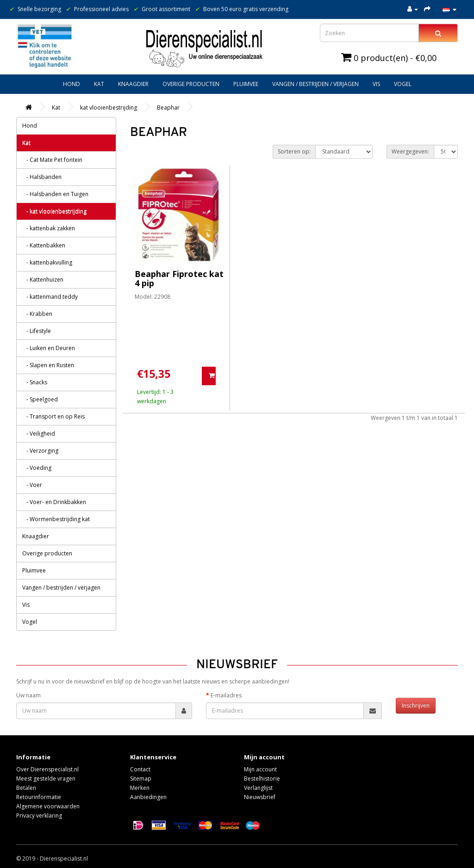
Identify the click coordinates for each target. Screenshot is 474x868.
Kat (99, 84)
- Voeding (37, 468)
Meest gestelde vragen (46, 779)
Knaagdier (133, 84)
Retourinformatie (39, 797)
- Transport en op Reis (53, 416)
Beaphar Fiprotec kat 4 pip (179, 278)
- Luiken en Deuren (49, 348)
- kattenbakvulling (47, 262)
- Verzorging (40, 451)
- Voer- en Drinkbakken (54, 502)
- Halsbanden (42, 177)
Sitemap (141, 779)
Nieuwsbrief (260, 797)
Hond (72, 84)
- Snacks (35, 382)
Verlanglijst (258, 788)
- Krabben (37, 314)
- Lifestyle (37, 331)
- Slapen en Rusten (48, 365)
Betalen (26, 788)
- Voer (32, 485)
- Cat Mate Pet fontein (52, 160)
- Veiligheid (39, 434)
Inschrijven (416, 705)
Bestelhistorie (262, 779)
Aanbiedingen (148, 797)
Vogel (403, 84)
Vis (376, 84)
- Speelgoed (40, 399)
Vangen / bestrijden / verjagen (315, 84)
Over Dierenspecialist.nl (47, 769)
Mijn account (260, 769)
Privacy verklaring (39, 816)
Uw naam (28, 695)
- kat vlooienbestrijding (54, 211)
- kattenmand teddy (50, 297)
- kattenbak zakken (49, 228)
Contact (140, 769)
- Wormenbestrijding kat (56, 519)
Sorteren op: (294, 151)
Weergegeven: (410, 151)
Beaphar (168, 108)
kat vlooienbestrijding (109, 108)
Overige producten (191, 84)
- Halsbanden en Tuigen (55, 194)
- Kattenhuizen (43, 280)
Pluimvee (246, 84)
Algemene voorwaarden (48, 806)
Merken (140, 788)
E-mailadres (226, 695)
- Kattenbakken (44, 245)
